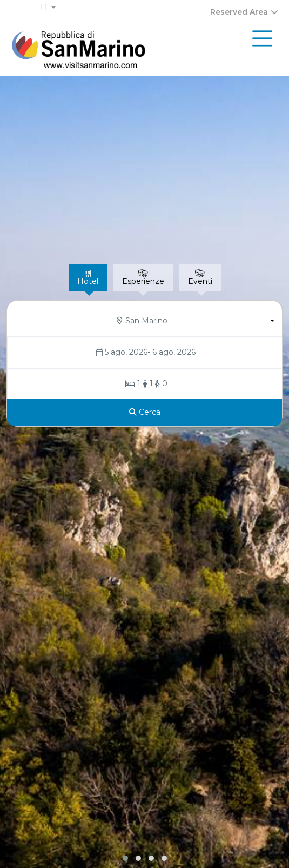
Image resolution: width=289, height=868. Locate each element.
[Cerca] (145, 413)
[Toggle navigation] (262, 39)
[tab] (88, 278)
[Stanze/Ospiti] (145, 384)
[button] (48, 8)
